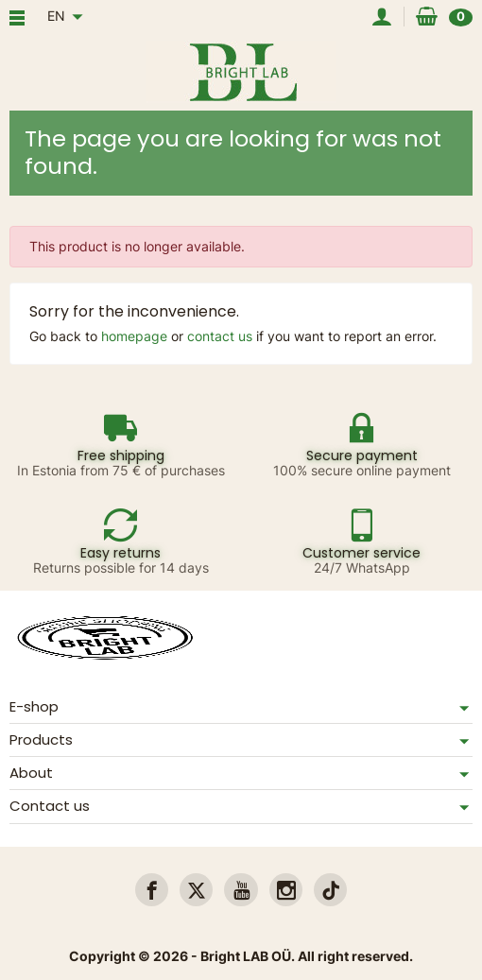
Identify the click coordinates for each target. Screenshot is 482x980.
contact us (220, 336)
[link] (152, 890)
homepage (134, 336)
